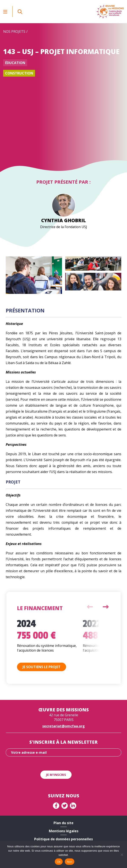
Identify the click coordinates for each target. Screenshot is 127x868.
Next (106, 607)
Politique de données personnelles (63, 839)
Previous (90, 607)
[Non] (122, 855)
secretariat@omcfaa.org (63, 726)
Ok (59, 862)
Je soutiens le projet (42, 667)
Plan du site (63, 823)
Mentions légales (64, 831)
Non (70, 862)
